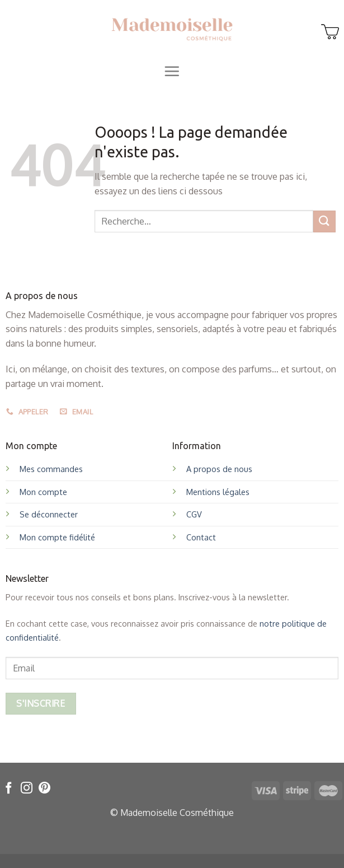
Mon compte (43, 492)
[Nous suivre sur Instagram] (27, 789)
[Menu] (172, 71)
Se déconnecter (49, 514)
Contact (201, 537)
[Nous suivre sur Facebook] (9, 789)
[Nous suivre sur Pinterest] (44, 789)
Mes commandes (51, 469)
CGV (194, 514)
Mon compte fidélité (57, 537)
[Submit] (324, 221)
